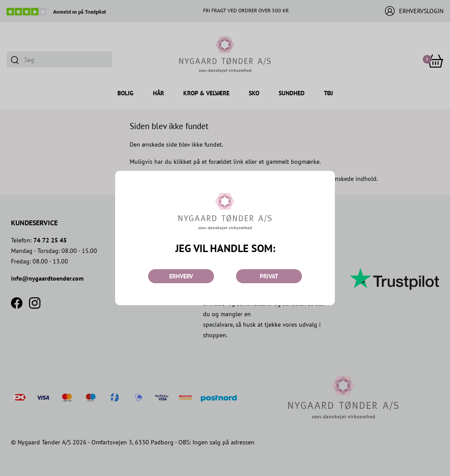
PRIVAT (269, 276)
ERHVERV (181, 276)
